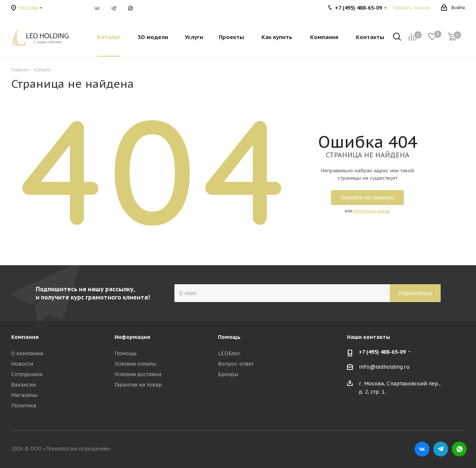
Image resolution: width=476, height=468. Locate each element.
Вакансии (24, 385)
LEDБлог (229, 353)
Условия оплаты (135, 364)
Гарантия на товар (138, 385)
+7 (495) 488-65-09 (382, 352)
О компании (27, 353)
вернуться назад (372, 211)
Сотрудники (27, 374)
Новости (22, 364)
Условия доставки (138, 374)
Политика (24, 406)
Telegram (114, 8)
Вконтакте (97, 8)
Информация (132, 337)
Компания (25, 337)
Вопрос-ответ (236, 364)
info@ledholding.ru (384, 367)
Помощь (126, 353)
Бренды (228, 374)
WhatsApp (130, 8)
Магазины (24, 395)
